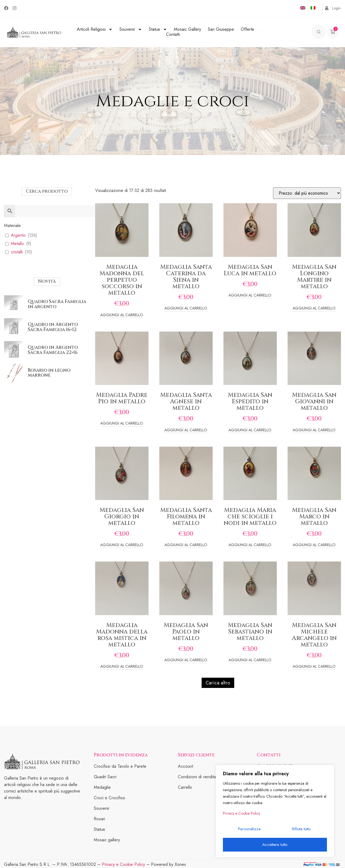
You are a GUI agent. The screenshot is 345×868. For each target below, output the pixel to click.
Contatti (173, 34)
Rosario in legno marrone (49, 373)
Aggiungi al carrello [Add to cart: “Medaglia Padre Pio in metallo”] (122, 424)
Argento (18, 235)
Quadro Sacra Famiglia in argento (57, 304)
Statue (158, 29)
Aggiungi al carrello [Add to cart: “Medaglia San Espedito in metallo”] (250, 430)
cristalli (17, 252)
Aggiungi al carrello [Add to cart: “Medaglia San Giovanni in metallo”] (314, 430)
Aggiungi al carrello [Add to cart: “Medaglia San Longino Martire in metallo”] (314, 309)
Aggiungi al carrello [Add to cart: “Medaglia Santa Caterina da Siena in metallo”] (186, 309)
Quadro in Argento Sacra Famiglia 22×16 (53, 350)
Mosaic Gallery (187, 29)
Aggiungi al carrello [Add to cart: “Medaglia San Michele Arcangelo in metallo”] (314, 667)
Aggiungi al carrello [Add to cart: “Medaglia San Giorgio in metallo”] (122, 545)
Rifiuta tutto (301, 831)
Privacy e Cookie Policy (241, 817)
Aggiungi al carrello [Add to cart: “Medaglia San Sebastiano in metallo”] (250, 660)
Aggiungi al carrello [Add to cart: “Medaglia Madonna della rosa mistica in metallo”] (122, 667)
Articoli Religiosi (95, 29)
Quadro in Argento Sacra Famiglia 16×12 (53, 327)
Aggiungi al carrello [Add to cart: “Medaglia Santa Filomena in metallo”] (186, 545)
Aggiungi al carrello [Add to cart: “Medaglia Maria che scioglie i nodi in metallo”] (250, 545)
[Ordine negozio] (307, 193)
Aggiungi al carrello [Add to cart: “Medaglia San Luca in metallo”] (250, 296)
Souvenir (131, 29)
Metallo (17, 244)
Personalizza (249, 831)
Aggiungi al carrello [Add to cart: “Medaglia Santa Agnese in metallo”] (186, 430)
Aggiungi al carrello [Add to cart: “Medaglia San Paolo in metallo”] (186, 660)
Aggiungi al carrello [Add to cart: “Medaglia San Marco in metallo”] (314, 545)
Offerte (247, 29)
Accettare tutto (275, 845)
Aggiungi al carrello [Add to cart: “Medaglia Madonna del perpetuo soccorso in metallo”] (122, 315)
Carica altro (218, 683)
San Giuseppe (221, 29)
